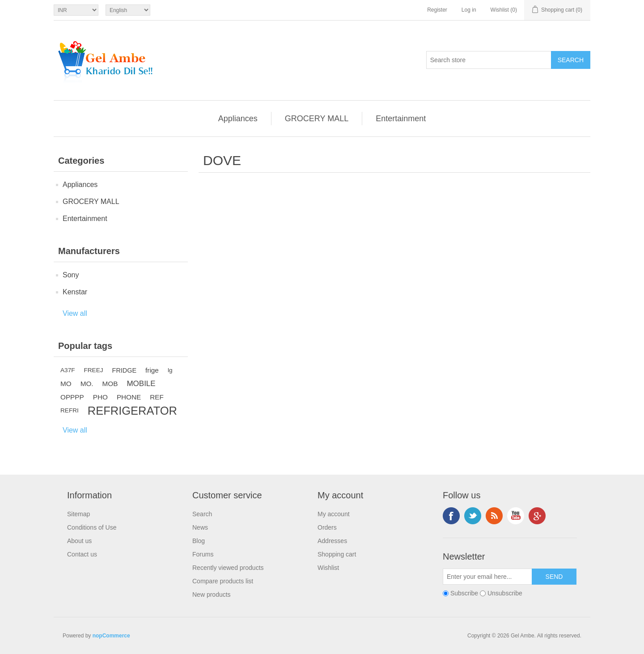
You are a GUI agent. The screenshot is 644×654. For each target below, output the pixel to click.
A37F (68, 370)
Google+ (537, 516)
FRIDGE (125, 370)
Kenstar (75, 292)
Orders (327, 527)
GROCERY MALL (317, 119)
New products (212, 595)
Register (437, 10)
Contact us (82, 554)
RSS (494, 516)
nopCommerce (111, 636)
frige (152, 370)
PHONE (129, 397)
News (200, 527)
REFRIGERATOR (132, 411)
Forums (203, 554)
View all (75, 313)
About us (79, 541)
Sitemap (78, 514)
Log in (469, 10)
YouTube (516, 516)
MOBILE (141, 384)
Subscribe (464, 593)
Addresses (332, 541)
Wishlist (328, 568)
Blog (199, 541)
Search (202, 514)
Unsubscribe (505, 593)
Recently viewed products (228, 568)
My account (334, 514)
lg (170, 370)
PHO (100, 397)
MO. (87, 384)
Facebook (451, 516)
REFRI (70, 410)
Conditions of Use (92, 527)
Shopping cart (337, 554)
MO (66, 384)
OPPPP (72, 397)
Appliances (238, 119)
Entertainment (401, 119)
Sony (71, 275)
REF (157, 397)
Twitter (473, 516)
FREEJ (94, 370)
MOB (110, 384)
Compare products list (223, 581)
